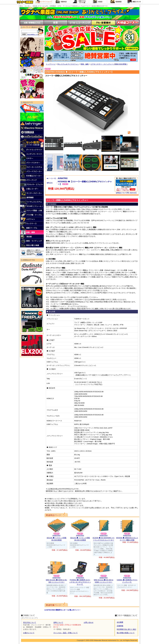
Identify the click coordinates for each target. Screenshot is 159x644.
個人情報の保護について (126, 633)
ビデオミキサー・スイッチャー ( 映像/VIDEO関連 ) (109, 64)
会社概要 (120, 622)
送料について (58, 622)
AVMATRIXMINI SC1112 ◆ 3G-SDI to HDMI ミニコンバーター (104, 580)
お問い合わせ (89, 622)
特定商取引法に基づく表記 (126, 629)
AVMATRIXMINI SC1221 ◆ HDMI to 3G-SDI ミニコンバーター (56, 580)
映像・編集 (85, 64)
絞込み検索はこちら (33, 34)
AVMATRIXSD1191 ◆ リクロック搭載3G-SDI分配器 (57, 538)
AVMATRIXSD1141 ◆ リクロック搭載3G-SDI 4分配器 (80, 538)
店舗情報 (120, 626)
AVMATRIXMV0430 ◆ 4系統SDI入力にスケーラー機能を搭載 (127, 538)
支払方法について (30, 622)
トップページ (51, 64)
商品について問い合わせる (126, 193)
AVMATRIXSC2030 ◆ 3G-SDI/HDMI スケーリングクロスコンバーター (104, 538)
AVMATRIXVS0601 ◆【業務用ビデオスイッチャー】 (127, 580)
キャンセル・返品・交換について (66, 633)
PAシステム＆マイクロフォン (68, 64)
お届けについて (29, 633)
